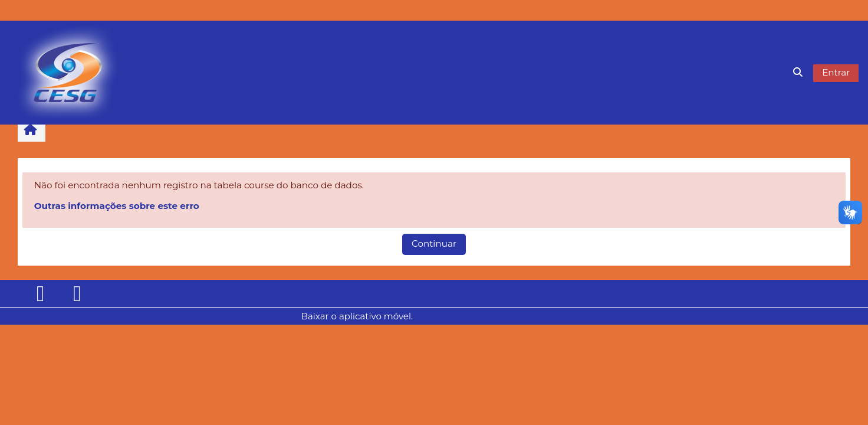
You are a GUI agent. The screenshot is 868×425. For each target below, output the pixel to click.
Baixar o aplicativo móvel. (357, 316)
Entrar (836, 72)
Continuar (434, 243)
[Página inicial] (68, 72)
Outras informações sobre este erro (117, 206)
